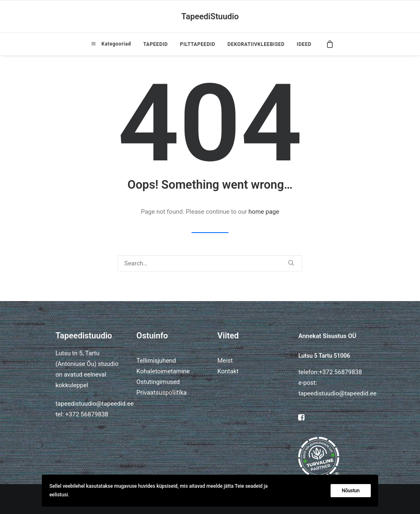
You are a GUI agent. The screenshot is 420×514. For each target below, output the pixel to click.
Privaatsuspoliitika (162, 393)
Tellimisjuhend (156, 361)
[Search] (210, 263)
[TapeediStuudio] (210, 16)
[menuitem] (111, 44)
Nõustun (350, 491)
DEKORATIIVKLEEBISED (256, 44)
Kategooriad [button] (115, 44)
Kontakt (228, 371)
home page (264, 212)
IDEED (304, 44)
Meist (225, 361)
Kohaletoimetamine (163, 371)
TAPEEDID (155, 44)
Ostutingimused (158, 382)
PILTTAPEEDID (198, 44)
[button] (291, 263)
